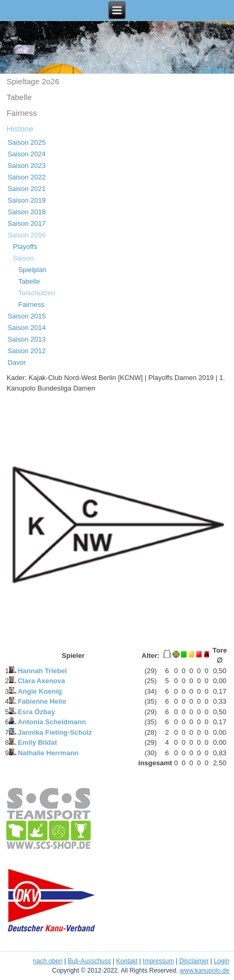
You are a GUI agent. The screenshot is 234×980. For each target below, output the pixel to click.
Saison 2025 (26, 142)
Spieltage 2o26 (33, 81)
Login (222, 961)
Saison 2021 (26, 189)
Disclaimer (194, 961)
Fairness (22, 113)
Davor (17, 362)
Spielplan (32, 270)
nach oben (48, 961)
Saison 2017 (26, 223)
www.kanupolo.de (204, 971)
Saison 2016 (26, 235)
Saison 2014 (26, 328)
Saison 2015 (26, 316)
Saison (23, 258)
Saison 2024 (26, 154)
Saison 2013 (26, 339)
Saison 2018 (26, 212)
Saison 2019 (26, 200)
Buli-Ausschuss (89, 961)
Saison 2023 (26, 166)
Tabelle (19, 97)
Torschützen (36, 293)
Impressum (158, 961)
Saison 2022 (26, 177)
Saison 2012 (26, 351)
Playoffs (25, 247)
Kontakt (127, 961)
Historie (20, 129)
